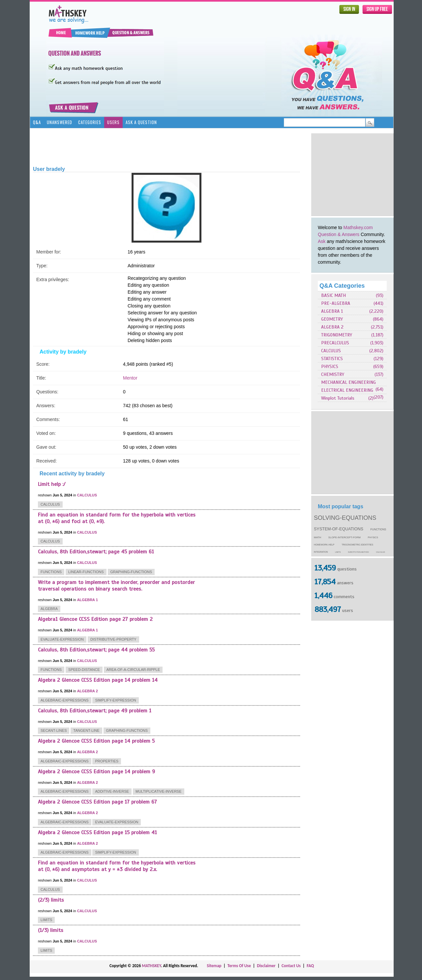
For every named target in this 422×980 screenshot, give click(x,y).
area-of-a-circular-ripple (133, 670)
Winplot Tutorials (338, 398)
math (317, 537)
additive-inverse (112, 791)
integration (321, 552)
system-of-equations (339, 529)
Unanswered (60, 122)
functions (378, 530)
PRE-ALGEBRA (336, 303)
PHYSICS (330, 367)
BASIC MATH (333, 295)
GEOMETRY (332, 319)
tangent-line (86, 730)
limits (338, 552)
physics (373, 538)
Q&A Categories (342, 286)
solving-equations (345, 518)
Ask (322, 241)
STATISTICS (332, 359)
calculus (381, 552)
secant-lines (54, 730)
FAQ (310, 966)
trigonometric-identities (357, 545)
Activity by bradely (63, 352)
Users (113, 122)
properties (107, 761)
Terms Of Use (239, 966)
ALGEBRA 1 (332, 311)
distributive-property (113, 639)
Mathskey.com (358, 227)
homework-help (324, 545)
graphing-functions (131, 572)
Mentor (130, 378)
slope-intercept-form (345, 537)
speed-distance (84, 670)
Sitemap (214, 966)
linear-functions (86, 572)
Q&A (37, 122)
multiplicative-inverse (159, 791)
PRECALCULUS (335, 343)
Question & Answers (339, 234)
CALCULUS (331, 351)
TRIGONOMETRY (337, 335)
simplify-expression (115, 700)
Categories (90, 122)
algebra (49, 609)
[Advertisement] (352, 174)
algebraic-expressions (65, 700)
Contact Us (291, 966)
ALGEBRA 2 (332, 327)
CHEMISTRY (333, 374)
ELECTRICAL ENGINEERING (347, 390)
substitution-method (358, 552)
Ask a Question (141, 122)
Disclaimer (266, 966)
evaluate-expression (62, 639)
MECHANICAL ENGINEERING (348, 382)
